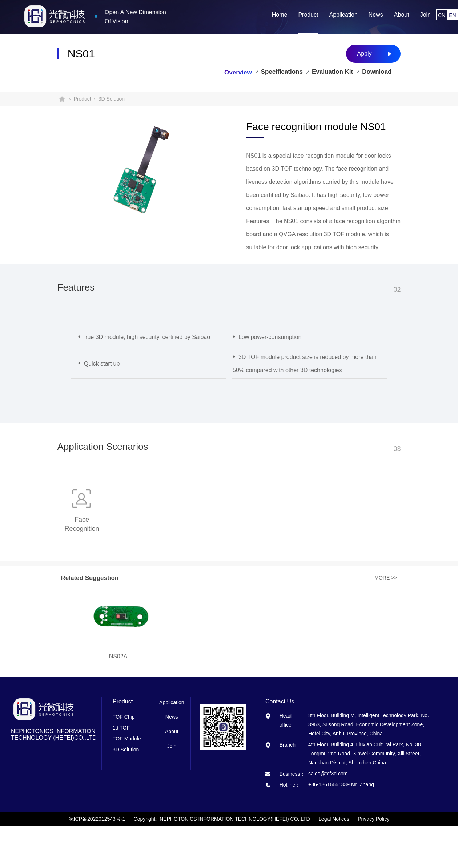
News (172, 717)
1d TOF (121, 728)
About (172, 731)
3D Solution (112, 99)
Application (172, 702)
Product (83, 99)
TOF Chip (124, 717)
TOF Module (127, 739)
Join (172, 746)
